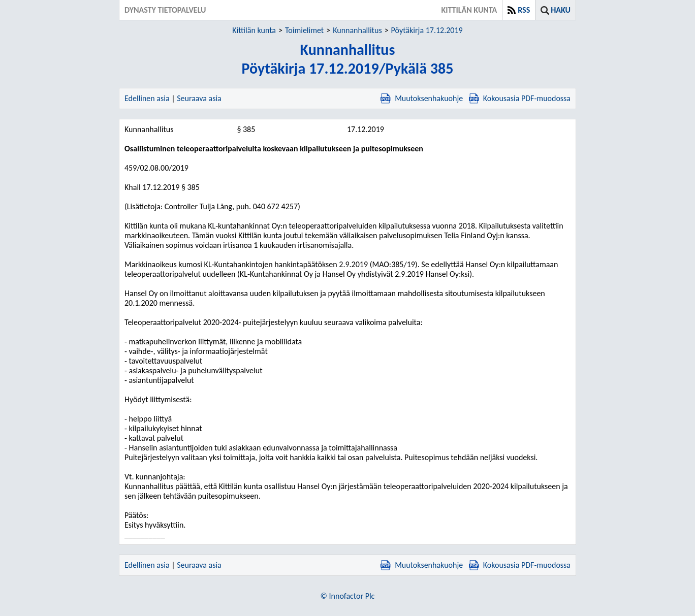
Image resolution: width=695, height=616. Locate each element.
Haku (561, 10)
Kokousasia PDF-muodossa (520, 98)
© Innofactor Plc (348, 596)
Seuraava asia (199, 98)
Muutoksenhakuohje (422, 98)
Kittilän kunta (254, 30)
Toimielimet (304, 30)
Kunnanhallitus (357, 30)
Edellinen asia (147, 98)
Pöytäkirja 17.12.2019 (427, 30)
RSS (524, 10)
